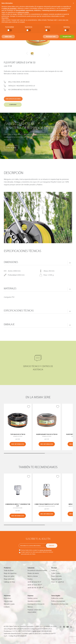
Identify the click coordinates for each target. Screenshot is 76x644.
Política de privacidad (58, 601)
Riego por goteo (9, 576)
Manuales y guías (9, 604)
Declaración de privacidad (60, 604)
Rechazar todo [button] (51, 37)
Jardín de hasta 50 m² (34, 582)
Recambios (7, 598)
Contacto (7, 607)
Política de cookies (57, 598)
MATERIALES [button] (10, 288)
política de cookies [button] (23, 12)
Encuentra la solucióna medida (37, 570)
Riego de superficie (10, 573)
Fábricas (30, 607)
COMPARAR (13, 105)
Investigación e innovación (36, 604)
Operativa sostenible (34, 601)
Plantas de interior (33, 573)
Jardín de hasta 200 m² (35, 585)
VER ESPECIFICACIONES (13, 99)
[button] (73, 3)
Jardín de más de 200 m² (35, 588)
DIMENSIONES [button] (11, 262)
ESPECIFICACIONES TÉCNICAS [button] (19, 311)
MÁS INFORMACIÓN (18, 444)
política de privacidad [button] (10, 8)
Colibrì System (56, 573)
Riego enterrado (9, 579)
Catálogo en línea (9, 582)
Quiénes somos (33, 598)
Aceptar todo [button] (67, 37)
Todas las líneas (9, 570)
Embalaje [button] (9, 324)
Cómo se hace (11, 148)
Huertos (30, 579)
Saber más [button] (8, 37)
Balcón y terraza (33, 576)
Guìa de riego (8, 601)
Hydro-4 (54, 570)
